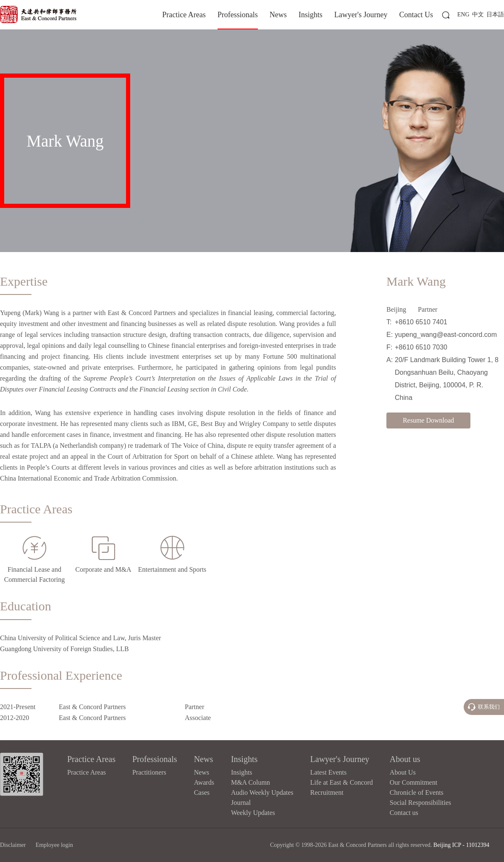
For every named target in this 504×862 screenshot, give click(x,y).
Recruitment (327, 792)
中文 (478, 14)
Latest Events (329, 772)
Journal (241, 803)
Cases (202, 792)
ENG (463, 14)
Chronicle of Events (417, 792)
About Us (403, 772)
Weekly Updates (253, 813)
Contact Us (416, 15)
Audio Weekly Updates (262, 792)
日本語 (495, 14)
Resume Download (428, 420)
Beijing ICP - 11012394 (461, 845)
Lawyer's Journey (361, 15)
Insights (311, 15)
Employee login (54, 845)
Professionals (238, 15)
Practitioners (149, 772)
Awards (204, 782)
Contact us (404, 813)
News (278, 15)
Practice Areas (184, 15)
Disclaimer (13, 845)
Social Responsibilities (420, 803)
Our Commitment (413, 782)
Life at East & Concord (342, 782)
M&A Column (251, 782)
